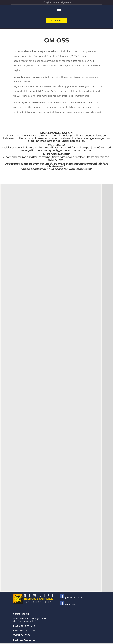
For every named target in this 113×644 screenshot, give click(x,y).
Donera (56, 21)
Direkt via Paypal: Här (24, 641)
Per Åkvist (67, 605)
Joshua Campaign (71, 598)
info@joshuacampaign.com (56, 2)
